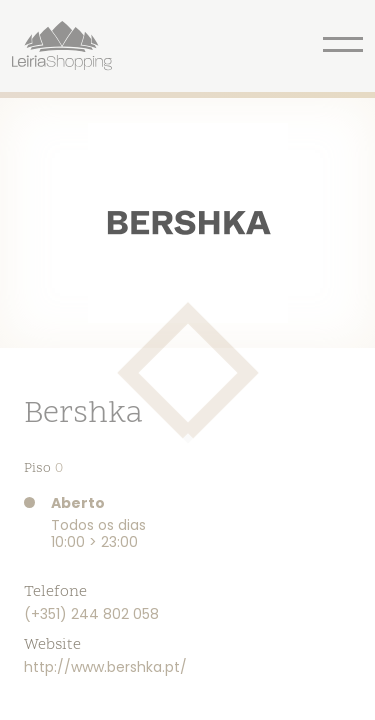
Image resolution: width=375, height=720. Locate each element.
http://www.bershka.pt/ (105, 667)
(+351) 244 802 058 (91, 614)
